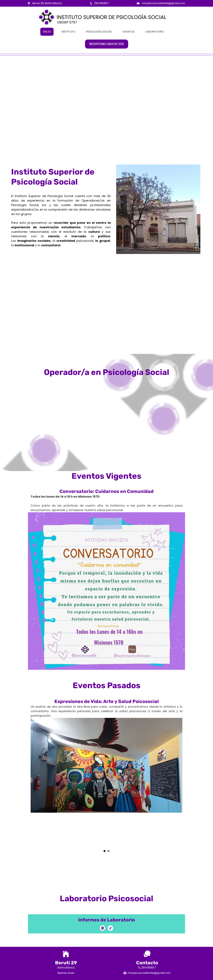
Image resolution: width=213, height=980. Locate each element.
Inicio (47, 32)
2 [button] (108, 851)
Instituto (68, 32)
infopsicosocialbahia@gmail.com (164, 3)
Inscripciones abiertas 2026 (107, 44)
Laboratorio (155, 32)
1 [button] (105, 851)
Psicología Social (99, 32)
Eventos (129, 32)
